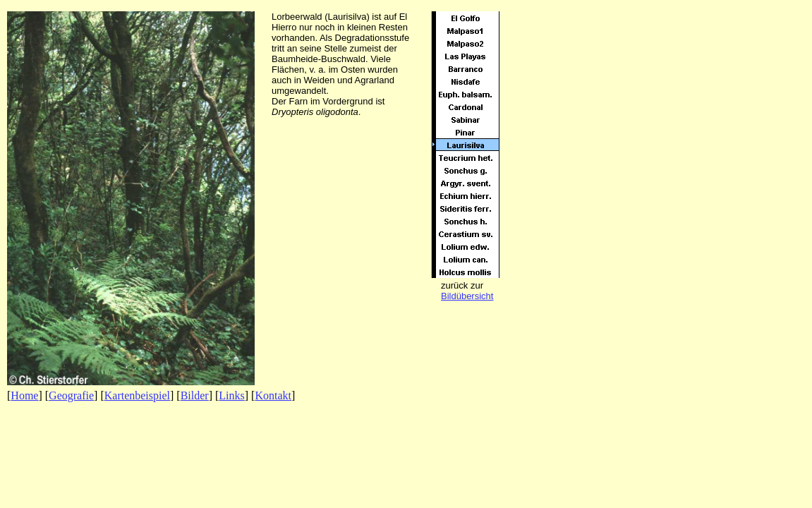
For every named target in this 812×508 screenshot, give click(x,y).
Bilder (195, 395)
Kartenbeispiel (137, 395)
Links (231, 395)
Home (24, 395)
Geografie (71, 395)
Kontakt (273, 395)
